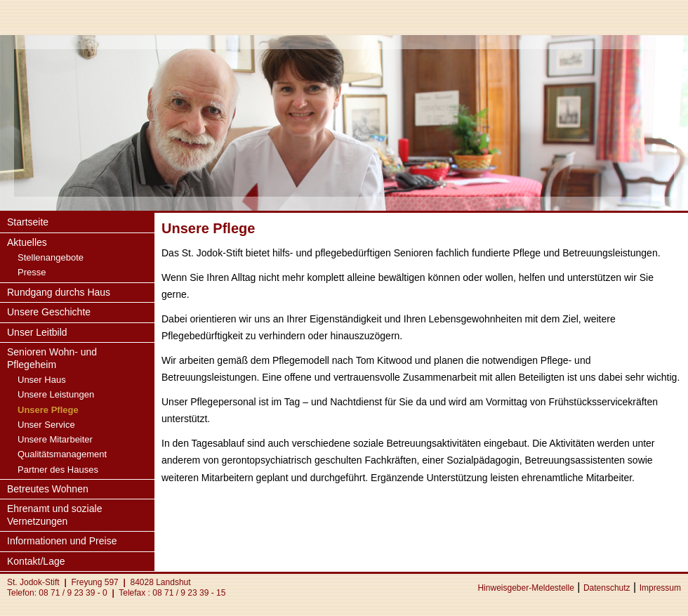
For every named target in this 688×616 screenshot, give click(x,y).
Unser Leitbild (37, 332)
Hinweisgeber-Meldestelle (525, 588)
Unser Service (46, 425)
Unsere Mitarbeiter (55, 439)
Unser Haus (42, 380)
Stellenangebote (51, 257)
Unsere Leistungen (56, 394)
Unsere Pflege (48, 410)
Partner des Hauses (58, 470)
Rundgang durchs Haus (59, 292)
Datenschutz (607, 588)
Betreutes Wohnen (48, 489)
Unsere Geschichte (49, 312)
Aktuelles (27, 242)
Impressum (660, 588)
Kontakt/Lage (36, 561)
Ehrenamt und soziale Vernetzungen (54, 515)
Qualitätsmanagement (62, 454)
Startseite (28, 222)
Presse (32, 272)
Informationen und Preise (62, 541)
